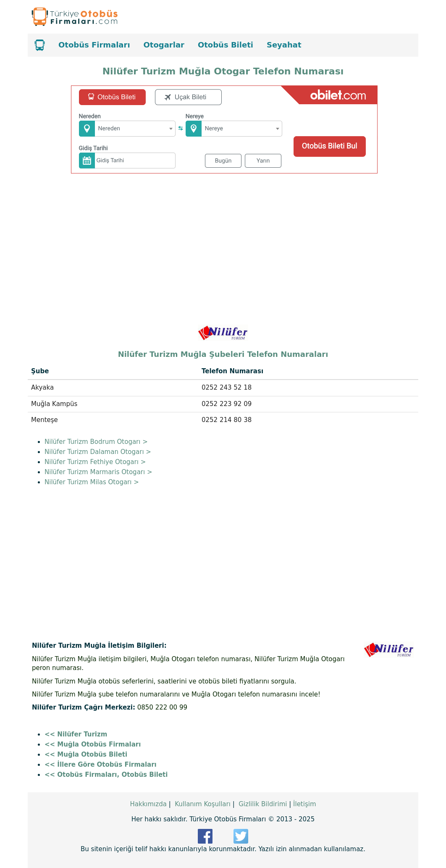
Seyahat (284, 45)
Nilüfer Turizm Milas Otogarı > (92, 482)
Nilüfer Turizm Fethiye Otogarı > (95, 462)
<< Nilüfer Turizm (76, 734)
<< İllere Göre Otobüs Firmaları (101, 765)
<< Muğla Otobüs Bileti (86, 755)
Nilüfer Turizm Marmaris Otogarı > (98, 472)
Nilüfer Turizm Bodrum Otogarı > (96, 442)
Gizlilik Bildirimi (263, 804)
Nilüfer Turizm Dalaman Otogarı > (98, 452)
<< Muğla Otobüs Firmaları (93, 744)
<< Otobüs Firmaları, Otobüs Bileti (106, 775)
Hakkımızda (148, 804)
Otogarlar (164, 45)
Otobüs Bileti (226, 45)
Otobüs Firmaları (94, 45)
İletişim (304, 804)
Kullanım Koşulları (203, 804)
